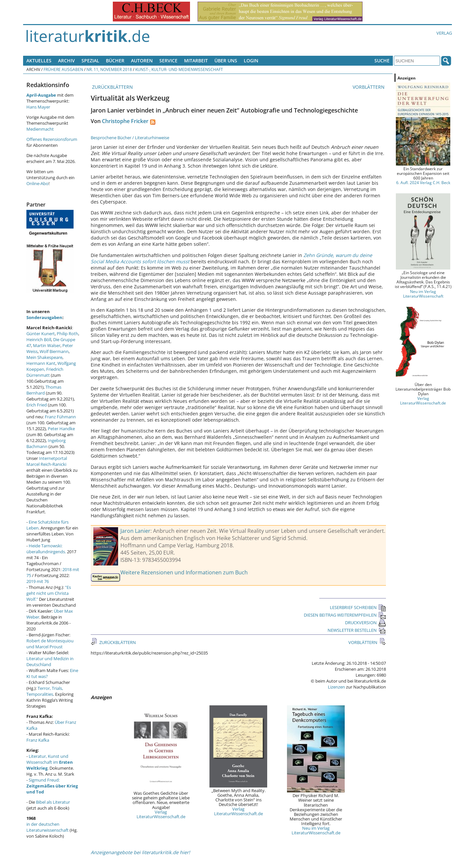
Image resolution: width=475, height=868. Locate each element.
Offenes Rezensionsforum (52, 139)
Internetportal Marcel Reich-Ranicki (47, 461)
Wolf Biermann (54, 351)
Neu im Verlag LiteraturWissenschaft (423, 294)
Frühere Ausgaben (63, 69)
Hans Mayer (38, 107)
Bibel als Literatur (53, 802)
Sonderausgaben (44, 317)
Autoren (142, 61)
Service (168, 61)
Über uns (226, 61)
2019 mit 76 (38, 581)
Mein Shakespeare (44, 357)
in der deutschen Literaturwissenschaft (47, 827)
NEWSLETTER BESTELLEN (357, 630)
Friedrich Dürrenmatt (45, 372)
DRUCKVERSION (365, 623)
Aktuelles (39, 61)
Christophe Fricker (125, 121)
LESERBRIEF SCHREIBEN (358, 607)
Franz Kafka (38, 740)
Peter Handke (61, 429)
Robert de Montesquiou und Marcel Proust (50, 644)
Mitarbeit (196, 61)
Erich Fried (37, 405)
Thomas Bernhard (44, 390)
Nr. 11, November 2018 (109, 69)
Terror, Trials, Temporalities (45, 691)
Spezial (90, 61)
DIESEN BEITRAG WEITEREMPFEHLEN (345, 615)
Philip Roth (67, 334)
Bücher (115, 61)
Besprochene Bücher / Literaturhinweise (130, 138)
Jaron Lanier (135, 531)
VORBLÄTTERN (369, 87)
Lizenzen (336, 687)
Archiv (66, 61)
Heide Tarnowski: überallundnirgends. (46, 549)
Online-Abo (37, 183)
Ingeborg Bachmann (46, 443)
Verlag (444, 33)
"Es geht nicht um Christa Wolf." (49, 593)
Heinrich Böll (39, 339)
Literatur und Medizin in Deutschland (50, 661)
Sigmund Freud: (52, 786)
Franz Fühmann (60, 417)
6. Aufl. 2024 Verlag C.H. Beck (423, 182)
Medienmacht (40, 129)
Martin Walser (47, 345)
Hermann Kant (41, 363)
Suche (382, 61)
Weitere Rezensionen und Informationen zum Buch (184, 572)
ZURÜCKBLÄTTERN (112, 87)
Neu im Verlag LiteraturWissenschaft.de (316, 830)
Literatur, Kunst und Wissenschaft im (50, 762)
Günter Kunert (41, 334)
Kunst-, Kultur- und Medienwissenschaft (179, 69)
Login (251, 61)
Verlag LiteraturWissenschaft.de (161, 814)
